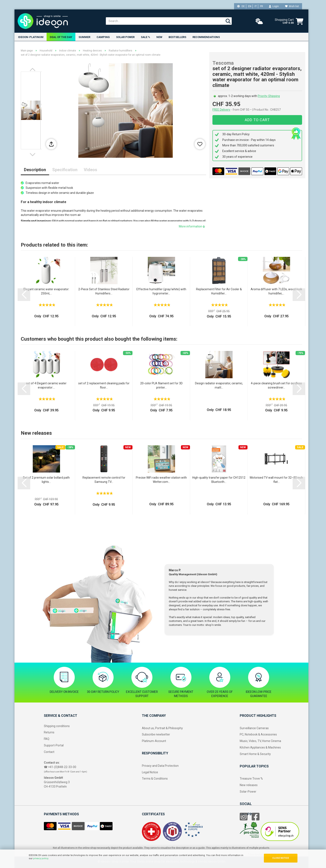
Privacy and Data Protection (160, 766)
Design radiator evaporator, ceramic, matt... (219, 385)
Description (35, 170)
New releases (249, 785)
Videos (90, 170)
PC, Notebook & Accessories (258, 734)
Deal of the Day (61, 37)
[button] (33, 70)
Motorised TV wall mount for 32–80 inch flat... (276, 480)
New (159, 37)
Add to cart (257, 120)
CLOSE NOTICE (281, 858)
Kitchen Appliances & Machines (260, 747)
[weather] (259, 21)
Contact (49, 752)
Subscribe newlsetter (156, 734)
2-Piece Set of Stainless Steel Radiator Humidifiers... (104, 291)
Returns (49, 732)
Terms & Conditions (155, 779)
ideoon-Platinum (31, 37)
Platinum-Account (154, 741)
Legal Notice (150, 772)
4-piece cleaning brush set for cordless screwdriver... (276, 385)
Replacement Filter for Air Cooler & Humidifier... (219, 291)
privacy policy (41, 858)
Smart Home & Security (255, 754)
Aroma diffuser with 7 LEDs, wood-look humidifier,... (276, 291)
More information (192, 226)
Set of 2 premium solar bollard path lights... (46, 480)
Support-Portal (54, 745)
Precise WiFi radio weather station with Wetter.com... (161, 480)
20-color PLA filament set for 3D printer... (161, 385)
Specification (65, 170)
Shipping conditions (57, 726)
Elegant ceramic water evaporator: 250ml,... (46, 291)
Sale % (145, 37)
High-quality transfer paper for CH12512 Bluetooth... (219, 480)
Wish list (292, 6)
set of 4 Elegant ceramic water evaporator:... (46, 385)
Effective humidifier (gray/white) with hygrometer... (161, 291)
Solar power (125, 37)
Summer (84, 37)
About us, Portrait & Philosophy (162, 728)
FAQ (47, 739)
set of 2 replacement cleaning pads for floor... (104, 385)
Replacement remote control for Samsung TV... (104, 480)
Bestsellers (177, 37)
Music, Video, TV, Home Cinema (260, 741)
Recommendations (206, 37)
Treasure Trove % (251, 779)
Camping (103, 37)
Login (274, 6)
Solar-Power (248, 792)
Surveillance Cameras (254, 728)
